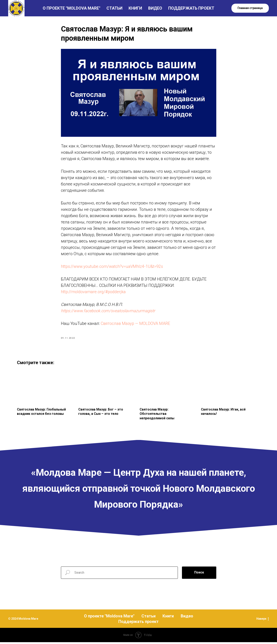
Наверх (263, 621)
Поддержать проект (138, 623)
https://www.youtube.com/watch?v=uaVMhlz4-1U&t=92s (112, 267)
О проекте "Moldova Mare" (109, 618)
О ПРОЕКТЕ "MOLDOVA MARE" (72, 8)
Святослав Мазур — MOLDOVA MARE (135, 324)
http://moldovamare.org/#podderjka (93, 293)
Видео (187, 618)
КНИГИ (135, 8)
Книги (168, 618)
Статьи (149, 618)
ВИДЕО (155, 8)
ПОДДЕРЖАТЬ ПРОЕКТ (191, 8)
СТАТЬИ (114, 8)
